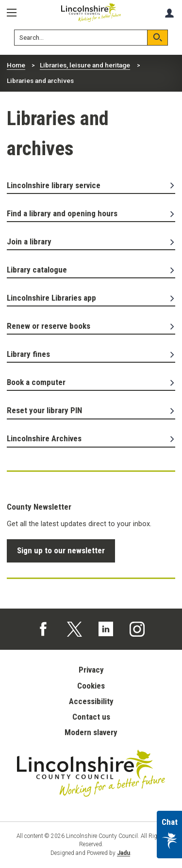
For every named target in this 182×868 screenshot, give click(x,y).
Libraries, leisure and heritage (85, 65)
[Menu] (15, 13)
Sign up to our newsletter (61, 550)
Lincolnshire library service (91, 185)
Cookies (91, 686)
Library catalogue (91, 270)
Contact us (91, 717)
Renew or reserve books (91, 326)
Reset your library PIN (91, 410)
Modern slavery (91, 732)
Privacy (91, 670)
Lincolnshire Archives (91, 438)
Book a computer (91, 382)
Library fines (91, 354)
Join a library (91, 241)
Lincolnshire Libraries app (91, 298)
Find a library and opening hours (91, 213)
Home (16, 65)
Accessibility (91, 701)
